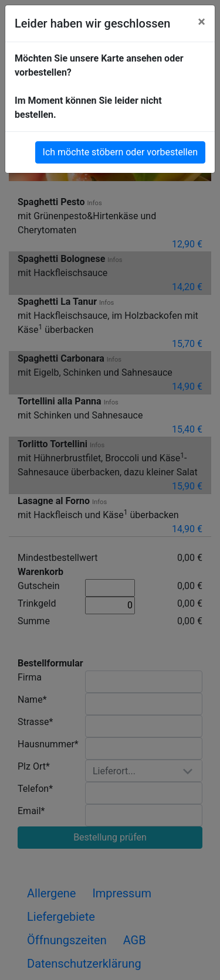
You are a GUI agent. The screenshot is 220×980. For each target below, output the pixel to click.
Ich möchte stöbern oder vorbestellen (120, 152)
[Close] (202, 22)
